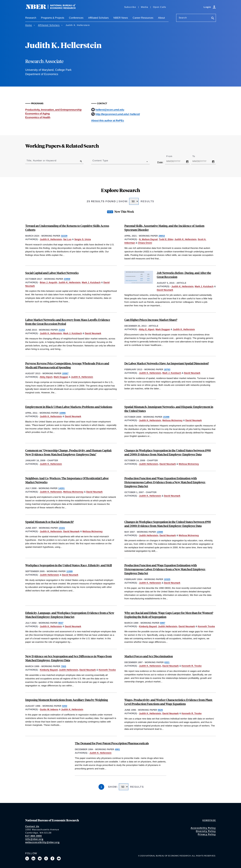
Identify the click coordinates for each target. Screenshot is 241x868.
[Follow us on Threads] (46, 858)
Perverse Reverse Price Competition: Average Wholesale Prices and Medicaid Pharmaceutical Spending (67, 365)
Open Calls (160, 7)
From (172, 156)
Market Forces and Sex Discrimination (149, 656)
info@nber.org (34, 839)
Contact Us (32, 826)
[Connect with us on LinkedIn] (33, 858)
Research (31, 18)
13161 (62, 528)
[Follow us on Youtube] (59, 858)
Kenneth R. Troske (192, 666)
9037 (61, 623)
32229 (64, 236)
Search (183, 18)
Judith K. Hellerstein (51, 239)
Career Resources (143, 18)
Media (144, 7)
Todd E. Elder (166, 239)
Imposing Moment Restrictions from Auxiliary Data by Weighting (67, 700)
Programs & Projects (53, 18)
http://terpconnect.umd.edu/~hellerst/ (118, 114)
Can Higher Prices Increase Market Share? (151, 320)
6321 (167, 662)
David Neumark (165, 290)
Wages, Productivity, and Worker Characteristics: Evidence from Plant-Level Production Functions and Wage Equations (169, 702)
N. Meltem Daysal (148, 239)
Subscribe (130, 7)
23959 (67, 279)
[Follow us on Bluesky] (40, 858)
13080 (160, 532)
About (161, 18)
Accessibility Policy (203, 828)
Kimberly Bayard (148, 626)
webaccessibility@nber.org (42, 842)
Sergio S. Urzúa (83, 239)
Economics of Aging (37, 114)
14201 (61, 488)
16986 (62, 413)
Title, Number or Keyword (41, 161)
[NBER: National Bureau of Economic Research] (53, 8)
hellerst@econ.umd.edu (110, 110)
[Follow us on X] (27, 858)
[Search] (213, 18)
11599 (70, 571)
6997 (163, 623)
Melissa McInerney (172, 420)
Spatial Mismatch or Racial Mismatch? (49, 522)
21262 (62, 330)
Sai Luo (67, 239)
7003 (64, 666)
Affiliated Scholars (98, 18)
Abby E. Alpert (147, 329)
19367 (65, 373)
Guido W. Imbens (49, 709)
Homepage (209, 820)
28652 (162, 236)
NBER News (121, 18)
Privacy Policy (207, 834)
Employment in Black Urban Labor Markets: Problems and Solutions (69, 407)
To (197, 156)
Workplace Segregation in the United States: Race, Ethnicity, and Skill (69, 565)
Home (29, 25)
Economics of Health (38, 117)
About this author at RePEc (108, 121)
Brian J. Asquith (49, 282)
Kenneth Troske (206, 626)
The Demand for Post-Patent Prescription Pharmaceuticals (112, 743)
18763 (167, 369)
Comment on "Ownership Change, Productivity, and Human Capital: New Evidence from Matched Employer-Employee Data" (68, 452)
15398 (166, 417)
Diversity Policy (206, 831)
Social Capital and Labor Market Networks (52, 273)
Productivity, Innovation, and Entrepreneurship (53, 110)
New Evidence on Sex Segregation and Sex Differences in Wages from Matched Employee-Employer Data (69, 658)
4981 (117, 749)
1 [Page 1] (101, 787)
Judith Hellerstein (149, 464)
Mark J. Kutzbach (91, 282)
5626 (160, 710)
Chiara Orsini (145, 243)
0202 (65, 706)
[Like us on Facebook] (52, 858)
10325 (167, 579)
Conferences (76, 18)
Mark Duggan (163, 329)
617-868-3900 (34, 836)
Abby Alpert (46, 377)
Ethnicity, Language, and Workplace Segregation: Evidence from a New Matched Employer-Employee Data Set (70, 615)
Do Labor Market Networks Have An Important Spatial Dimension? (167, 363)
